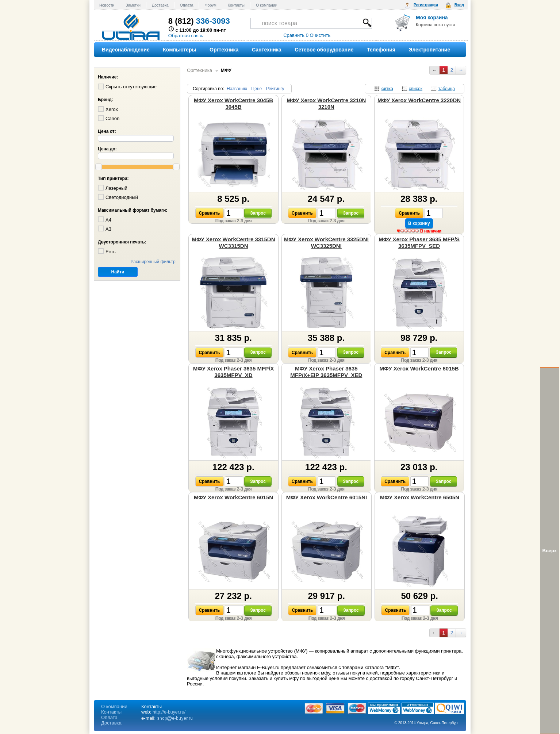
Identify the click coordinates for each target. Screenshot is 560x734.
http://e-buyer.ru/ (169, 712)
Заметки (133, 5)
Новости (107, 5)
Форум (210, 5)
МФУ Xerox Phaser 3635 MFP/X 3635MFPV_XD (234, 372)
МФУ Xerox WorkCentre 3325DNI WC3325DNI (326, 243)
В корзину (419, 223)
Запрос (258, 213)
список (416, 89)
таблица (446, 89)
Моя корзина (432, 18)
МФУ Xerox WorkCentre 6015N (233, 497)
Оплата (187, 5)
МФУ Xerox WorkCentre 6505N (420, 497)
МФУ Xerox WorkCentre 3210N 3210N (326, 103)
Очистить (320, 35)
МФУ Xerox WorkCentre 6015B (419, 368)
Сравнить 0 (296, 35)
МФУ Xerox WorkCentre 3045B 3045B (233, 103)
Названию (237, 89)
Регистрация (426, 5)
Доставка (160, 5)
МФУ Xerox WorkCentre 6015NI (327, 497)
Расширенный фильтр (153, 262)
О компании (267, 5)
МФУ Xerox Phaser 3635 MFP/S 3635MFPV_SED (419, 243)
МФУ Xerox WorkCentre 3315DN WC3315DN (233, 243)
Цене (256, 89)
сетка (387, 89)
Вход (459, 5)
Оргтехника (200, 70)
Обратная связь (186, 36)
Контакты (236, 5)
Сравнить (210, 213)
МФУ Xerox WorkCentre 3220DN (419, 100)
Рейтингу (275, 89)
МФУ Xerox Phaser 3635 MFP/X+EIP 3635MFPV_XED (326, 372)
